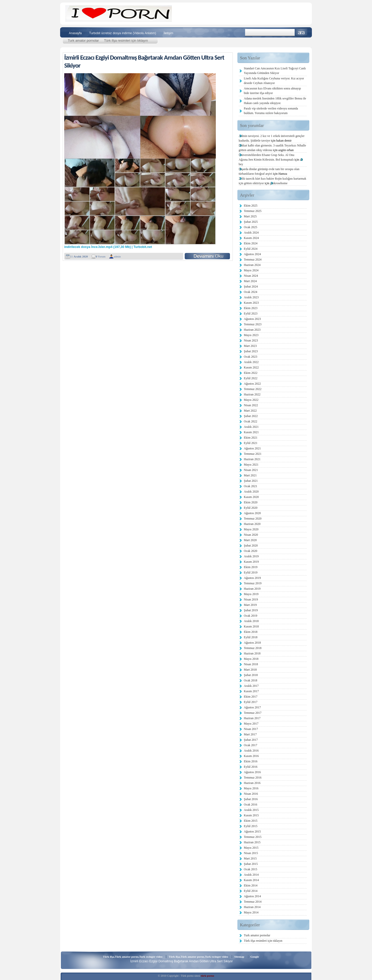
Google (255, 957)
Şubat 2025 (251, 222)
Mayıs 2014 (251, 912)
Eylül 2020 (251, 508)
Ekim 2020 (251, 502)
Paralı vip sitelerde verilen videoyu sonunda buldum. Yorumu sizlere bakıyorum (271, 111)
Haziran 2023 (252, 330)
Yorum (101, 256)
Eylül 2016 (251, 767)
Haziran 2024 (252, 265)
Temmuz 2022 (253, 389)
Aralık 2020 (251, 492)
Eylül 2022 (251, 378)
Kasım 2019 (251, 562)
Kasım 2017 (251, 691)
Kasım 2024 (251, 238)
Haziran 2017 (252, 718)
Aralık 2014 (251, 875)
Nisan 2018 (251, 664)
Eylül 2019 (251, 572)
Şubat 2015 (251, 864)
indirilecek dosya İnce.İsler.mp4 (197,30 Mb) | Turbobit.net (108, 247)
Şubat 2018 (251, 675)
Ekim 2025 (251, 206)
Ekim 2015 (251, 821)
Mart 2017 (250, 734)
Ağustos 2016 (252, 772)
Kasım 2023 (251, 303)
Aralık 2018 (251, 621)
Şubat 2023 (251, 351)
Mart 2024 (250, 281)
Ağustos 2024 (252, 254)
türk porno (208, 976)
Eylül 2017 (251, 702)
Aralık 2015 (251, 810)
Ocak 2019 (250, 616)
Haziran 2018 (252, 653)
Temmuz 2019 (253, 583)
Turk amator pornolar (83, 40)
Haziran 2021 (252, 459)
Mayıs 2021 (251, 465)
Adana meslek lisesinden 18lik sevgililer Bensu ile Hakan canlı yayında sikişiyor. (275, 101)
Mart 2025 (250, 216)
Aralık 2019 (251, 556)
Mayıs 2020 (251, 529)
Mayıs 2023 (251, 335)
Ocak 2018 (250, 680)
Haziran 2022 (252, 394)
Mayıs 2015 (251, 848)
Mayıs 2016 (251, 788)
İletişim (168, 33)
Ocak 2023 (250, 357)
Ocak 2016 (250, 805)
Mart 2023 (250, 346)
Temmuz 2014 (253, 902)
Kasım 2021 (251, 432)
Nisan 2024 (251, 276)
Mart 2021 (250, 475)
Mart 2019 (250, 605)
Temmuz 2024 (253, 260)
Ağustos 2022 (252, 384)
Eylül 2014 (251, 891)
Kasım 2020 (251, 497)
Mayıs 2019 (251, 594)
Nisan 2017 (251, 729)
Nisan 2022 (251, 405)
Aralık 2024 (251, 233)
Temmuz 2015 (253, 837)
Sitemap (239, 957)
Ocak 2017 (250, 745)
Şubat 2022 (251, 416)
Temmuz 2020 (253, 519)
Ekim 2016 (251, 761)
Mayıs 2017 (251, 724)
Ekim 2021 (251, 438)
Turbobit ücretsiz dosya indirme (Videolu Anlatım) (123, 33)
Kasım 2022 (251, 367)
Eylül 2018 (251, 637)
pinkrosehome (279, 183)
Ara (301, 33)
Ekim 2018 (251, 632)
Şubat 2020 (251, 546)
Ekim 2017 (251, 697)
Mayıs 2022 (251, 400)
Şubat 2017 (251, 740)
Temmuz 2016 (253, 778)
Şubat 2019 (251, 610)
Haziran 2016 (252, 783)
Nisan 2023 (251, 340)
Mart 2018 (250, 670)
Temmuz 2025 (253, 211)
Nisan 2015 (251, 853)
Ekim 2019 (251, 567)
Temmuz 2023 (253, 324)
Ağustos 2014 (252, 896)
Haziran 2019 (252, 589)
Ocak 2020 (250, 551)
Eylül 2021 (251, 443)
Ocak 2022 (250, 421)
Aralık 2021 (251, 427)
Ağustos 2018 (252, 643)
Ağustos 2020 (252, 513)
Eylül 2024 (251, 249)
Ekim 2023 (251, 308)
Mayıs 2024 (251, 270)
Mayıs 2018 (251, 659)
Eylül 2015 (251, 826)
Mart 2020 (250, 540)
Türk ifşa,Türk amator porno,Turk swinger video (133, 957)
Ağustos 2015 (252, 831)
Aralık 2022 (251, 362)
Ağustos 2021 (252, 448)
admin (117, 256)
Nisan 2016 (251, 794)
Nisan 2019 (251, 599)
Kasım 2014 (251, 880)
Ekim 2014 (251, 885)
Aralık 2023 (251, 297)
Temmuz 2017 (253, 713)
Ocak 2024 (250, 292)
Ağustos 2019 (252, 578)
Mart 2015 (250, 858)
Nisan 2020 (251, 535)
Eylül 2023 (251, 313)
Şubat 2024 (251, 286)
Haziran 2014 (252, 907)
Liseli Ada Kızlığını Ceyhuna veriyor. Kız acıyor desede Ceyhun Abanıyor (274, 81)
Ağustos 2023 (252, 319)
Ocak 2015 (250, 869)
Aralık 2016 (251, 751)
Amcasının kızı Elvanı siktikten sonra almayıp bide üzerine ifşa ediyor (272, 91)
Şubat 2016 (251, 799)
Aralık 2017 (251, 686)
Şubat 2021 (251, 481)
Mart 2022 (250, 411)
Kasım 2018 (251, 626)
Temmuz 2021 (253, 454)
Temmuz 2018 (253, 648)
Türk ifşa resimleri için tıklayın (126, 40)
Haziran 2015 (252, 842)
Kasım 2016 (251, 756)
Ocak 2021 (250, 486)
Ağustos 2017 (252, 707)
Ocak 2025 (250, 227)
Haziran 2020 (252, 524)
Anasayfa (75, 33)
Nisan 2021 (251, 470)
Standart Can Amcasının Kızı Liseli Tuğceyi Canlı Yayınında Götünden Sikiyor (275, 71)
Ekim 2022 (251, 373)
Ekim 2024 (251, 243)
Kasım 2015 (251, 815)
